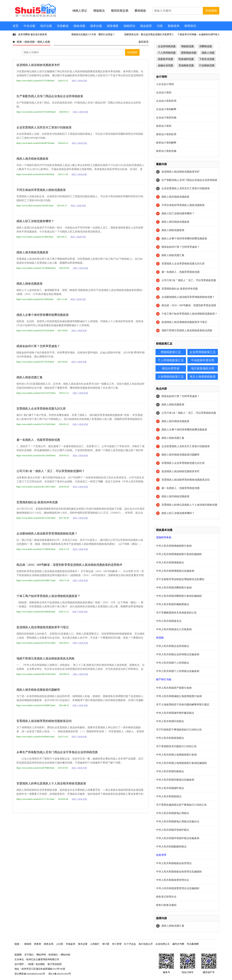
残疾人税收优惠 (79, 81)
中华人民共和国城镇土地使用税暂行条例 (179, 696)
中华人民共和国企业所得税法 (173, 646)
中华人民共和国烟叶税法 (170, 788)
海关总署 (83, 944)
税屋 (19, 42)
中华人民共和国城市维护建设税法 (175, 713)
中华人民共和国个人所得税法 (173, 663)
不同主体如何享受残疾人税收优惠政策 (41, 190)
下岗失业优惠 (207, 59)
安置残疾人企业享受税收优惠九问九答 (41, 409)
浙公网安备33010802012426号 (30, 974)
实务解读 (63, 26)
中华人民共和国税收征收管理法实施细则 (179, 872)
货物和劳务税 (164, 537)
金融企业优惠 (165, 65)
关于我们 (29, 955)
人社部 (60, 944)
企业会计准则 (164, 93)
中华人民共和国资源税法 (170, 738)
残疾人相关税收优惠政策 (32, 159)
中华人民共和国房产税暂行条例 (174, 688)
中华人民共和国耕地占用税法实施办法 (178, 822)
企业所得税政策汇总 (203, 352)
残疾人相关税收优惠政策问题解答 (38, 690)
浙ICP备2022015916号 (60, 974)
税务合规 (96, 26)
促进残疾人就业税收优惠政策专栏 (38, 65)
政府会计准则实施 (166, 151)
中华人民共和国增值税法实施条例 (175, 571)
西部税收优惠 (189, 53)
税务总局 (49, 944)
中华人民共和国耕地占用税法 (173, 813)
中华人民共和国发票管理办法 (173, 880)
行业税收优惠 (207, 65)
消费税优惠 (206, 46)
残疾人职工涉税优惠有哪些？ (35, 221)
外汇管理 (117, 944)
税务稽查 (113, 26)
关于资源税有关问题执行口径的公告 (176, 746)
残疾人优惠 (44, 42)
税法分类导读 (171, 368)
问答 (160, 26)
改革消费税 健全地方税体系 (33, 34)
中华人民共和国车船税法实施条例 (175, 780)
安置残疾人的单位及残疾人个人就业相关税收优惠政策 (51, 783)
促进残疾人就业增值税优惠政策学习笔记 (43, 627)
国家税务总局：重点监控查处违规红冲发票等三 (149, 34)
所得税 (160, 638)
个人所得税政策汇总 (171, 360)
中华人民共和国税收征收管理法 (174, 863)
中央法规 (29, 26)
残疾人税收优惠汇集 (30, 377)
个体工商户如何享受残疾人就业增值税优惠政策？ (48, 596)
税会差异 (146, 26)
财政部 (28, 944)
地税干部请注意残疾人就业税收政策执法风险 (45, 658)
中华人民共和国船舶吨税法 (171, 847)
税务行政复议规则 (166, 905)
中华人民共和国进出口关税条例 (174, 629)
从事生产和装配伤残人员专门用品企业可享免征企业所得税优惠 (57, 752)
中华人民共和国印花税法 (170, 721)
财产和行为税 (164, 680)
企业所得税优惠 (167, 46)
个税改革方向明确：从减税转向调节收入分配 (201, 34)
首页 (16, 26)
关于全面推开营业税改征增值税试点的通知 (180, 579)
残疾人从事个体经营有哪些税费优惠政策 (43, 315)
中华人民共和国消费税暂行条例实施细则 (179, 596)
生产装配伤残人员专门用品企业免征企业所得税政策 (50, 96)
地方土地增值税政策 (203, 377)
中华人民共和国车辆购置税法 (173, 604)
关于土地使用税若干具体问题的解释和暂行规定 (183, 705)
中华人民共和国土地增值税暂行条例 (176, 755)
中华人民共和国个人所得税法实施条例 (178, 671)
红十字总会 (130, 944)
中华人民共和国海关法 (169, 621)
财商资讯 (190, 26)
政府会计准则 (164, 126)
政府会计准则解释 (166, 143)
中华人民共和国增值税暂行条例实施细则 (179, 554)
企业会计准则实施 (166, 118)
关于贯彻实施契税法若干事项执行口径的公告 (181, 805)
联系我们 (53, 955)
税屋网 (18, 955)
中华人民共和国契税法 (169, 796)
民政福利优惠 (186, 59)
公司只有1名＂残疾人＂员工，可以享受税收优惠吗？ (51, 471)
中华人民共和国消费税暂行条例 (174, 588)
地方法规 (46, 26)
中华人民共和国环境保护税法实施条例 (178, 838)
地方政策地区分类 (203, 368)
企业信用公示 (163, 944)
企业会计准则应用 (166, 101)
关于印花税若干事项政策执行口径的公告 (179, 730)
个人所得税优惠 (167, 53)
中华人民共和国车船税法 (170, 771)
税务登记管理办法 (166, 897)
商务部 (38, 944)
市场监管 (71, 944)
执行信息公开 (146, 944)
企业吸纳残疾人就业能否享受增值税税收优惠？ (47, 533)
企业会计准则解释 (166, 109)
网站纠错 (65, 955)
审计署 (106, 944)
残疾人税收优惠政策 (30, 284)
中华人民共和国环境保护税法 (173, 830)
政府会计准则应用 (166, 134)
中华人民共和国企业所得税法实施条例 (178, 654)
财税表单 (174, 26)
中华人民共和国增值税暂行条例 (174, 546)
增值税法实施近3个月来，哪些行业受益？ (93, 34)
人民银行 (95, 944)
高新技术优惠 (165, 59)
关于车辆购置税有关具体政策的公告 (176, 613)
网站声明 (41, 955)
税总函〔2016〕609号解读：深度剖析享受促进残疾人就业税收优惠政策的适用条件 (69, 565)
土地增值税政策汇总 (171, 377)
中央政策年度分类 (203, 360)
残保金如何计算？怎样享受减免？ (38, 346)
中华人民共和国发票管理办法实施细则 (178, 888)
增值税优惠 (187, 46)
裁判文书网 (178, 944)
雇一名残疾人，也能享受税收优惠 (38, 440)
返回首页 (144, 42)
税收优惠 (79, 26)
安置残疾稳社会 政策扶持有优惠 (37, 502)
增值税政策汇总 (171, 352)
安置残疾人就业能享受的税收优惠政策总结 (44, 721)
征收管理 (161, 855)
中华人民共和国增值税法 (170, 563)
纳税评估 (129, 26)
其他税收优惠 (186, 65)
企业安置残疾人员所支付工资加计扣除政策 (44, 127)
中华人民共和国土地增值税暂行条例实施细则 (181, 763)
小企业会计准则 (165, 84)
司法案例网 (193, 944)
